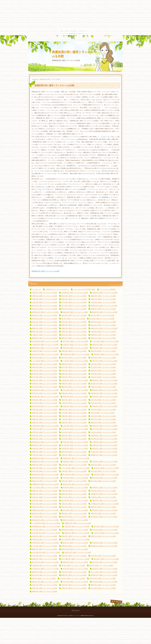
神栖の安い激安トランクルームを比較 (45, 452)
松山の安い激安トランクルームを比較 (102, 319)
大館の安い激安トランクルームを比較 (74, 504)
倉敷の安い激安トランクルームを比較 (74, 338)
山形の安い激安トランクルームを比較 (45, 351)
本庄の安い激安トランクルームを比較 (75, 569)
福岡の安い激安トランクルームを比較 (105, 293)
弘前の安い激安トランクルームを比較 (103, 364)
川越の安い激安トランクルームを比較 (45, 335)
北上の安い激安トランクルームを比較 (103, 588)
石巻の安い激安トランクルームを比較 (45, 432)
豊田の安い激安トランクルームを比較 (105, 380)
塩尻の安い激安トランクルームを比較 (74, 536)
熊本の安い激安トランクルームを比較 (74, 299)
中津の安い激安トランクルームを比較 (75, 478)
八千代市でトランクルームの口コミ (57, 289)
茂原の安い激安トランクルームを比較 (105, 445)
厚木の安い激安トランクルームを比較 (74, 481)
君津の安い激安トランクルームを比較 (74, 585)
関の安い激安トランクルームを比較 (44, 578)
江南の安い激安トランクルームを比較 (77, 526)
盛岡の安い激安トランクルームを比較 (103, 335)
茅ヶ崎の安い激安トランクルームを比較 (76, 474)
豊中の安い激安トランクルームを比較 (105, 478)
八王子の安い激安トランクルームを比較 (105, 341)
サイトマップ (75, 610)
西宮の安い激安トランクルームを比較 (74, 371)
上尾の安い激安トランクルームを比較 (74, 471)
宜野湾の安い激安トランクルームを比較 (104, 575)
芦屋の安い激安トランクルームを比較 (75, 461)
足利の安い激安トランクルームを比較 (74, 465)
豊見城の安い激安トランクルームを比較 (45, 520)
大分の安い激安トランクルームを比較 (45, 325)
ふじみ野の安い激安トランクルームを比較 (46, 523)
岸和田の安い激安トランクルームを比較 (104, 393)
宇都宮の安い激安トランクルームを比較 (104, 306)
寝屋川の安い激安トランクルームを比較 (45, 478)
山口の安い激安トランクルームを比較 (75, 390)
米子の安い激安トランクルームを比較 (45, 377)
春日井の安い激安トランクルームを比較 (45, 406)
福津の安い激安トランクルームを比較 (45, 513)
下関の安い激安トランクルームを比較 (103, 374)
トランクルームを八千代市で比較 (84, 289)
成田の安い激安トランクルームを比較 (45, 367)
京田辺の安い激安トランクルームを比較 (45, 543)
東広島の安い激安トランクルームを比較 (45, 474)
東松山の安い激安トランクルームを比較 (45, 582)
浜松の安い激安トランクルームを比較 (74, 315)
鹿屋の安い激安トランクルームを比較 (74, 513)
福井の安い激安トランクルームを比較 (45, 332)
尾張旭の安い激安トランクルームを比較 (104, 546)
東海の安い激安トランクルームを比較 (77, 533)
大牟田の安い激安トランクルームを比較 (45, 426)
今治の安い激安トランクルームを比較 (74, 439)
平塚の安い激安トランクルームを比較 (103, 387)
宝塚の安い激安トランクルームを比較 (45, 423)
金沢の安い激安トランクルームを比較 (74, 322)
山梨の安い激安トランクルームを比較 (103, 332)
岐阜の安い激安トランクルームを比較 (45, 315)
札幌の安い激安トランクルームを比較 (103, 296)
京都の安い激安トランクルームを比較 (45, 296)
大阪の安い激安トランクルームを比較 (45, 293)
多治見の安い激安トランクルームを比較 (104, 384)
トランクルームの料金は (108, 289)
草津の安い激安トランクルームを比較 (45, 374)
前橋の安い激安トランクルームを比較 (75, 406)
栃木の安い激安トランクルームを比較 (74, 377)
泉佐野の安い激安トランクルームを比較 (104, 436)
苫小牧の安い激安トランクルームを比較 (75, 429)
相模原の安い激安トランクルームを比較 (104, 455)
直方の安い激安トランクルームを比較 (106, 526)
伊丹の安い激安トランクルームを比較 (45, 416)
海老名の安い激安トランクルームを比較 (76, 458)
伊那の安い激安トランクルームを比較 (45, 588)
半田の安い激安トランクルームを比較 (45, 471)
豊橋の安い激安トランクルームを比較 (74, 325)
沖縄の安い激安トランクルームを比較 (45, 299)
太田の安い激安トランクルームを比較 (106, 474)
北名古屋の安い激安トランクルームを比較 (46, 552)
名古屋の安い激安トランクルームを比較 (75, 293)
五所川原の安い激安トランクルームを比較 (46, 533)
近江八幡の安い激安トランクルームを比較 (75, 559)
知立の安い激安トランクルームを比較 (45, 468)
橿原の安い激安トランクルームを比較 (45, 465)
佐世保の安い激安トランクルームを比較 (76, 354)
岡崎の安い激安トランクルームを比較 (45, 338)
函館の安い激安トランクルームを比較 (74, 374)
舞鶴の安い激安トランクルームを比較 (45, 591)
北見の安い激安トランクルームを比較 (105, 461)
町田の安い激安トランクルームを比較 (74, 309)
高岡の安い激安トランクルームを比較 (45, 400)
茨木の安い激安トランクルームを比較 (103, 403)
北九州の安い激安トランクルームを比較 (45, 341)
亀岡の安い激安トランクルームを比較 (74, 575)
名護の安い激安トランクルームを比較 (45, 449)
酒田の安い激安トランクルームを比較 (105, 500)
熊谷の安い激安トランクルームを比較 (74, 400)
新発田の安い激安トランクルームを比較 (75, 530)
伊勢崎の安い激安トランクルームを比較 (45, 484)
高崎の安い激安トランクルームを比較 (105, 345)
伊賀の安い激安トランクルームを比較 (103, 491)
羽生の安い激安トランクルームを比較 (74, 507)
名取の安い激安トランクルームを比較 (45, 536)
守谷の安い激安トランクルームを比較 (105, 582)
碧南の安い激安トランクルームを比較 (75, 562)
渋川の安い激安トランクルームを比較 (103, 556)
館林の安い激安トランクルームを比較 (75, 520)
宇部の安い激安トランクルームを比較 (75, 442)
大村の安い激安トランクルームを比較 (72, 578)
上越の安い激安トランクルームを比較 (74, 403)
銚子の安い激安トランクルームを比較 (105, 562)
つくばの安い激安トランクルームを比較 (45, 361)
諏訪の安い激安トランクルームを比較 (45, 481)
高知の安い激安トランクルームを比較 (75, 348)
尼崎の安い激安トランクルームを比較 (105, 406)
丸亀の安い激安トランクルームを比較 (45, 497)
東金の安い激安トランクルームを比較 (105, 449)
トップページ (35, 79)
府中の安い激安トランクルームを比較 (105, 429)
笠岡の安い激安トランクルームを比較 (74, 491)
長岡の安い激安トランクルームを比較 (103, 358)
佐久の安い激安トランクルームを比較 (74, 432)
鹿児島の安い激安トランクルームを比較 (45, 312)
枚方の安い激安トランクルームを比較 (74, 367)
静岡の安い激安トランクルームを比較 (103, 309)
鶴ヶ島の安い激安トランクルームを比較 (45, 562)
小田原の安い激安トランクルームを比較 (75, 380)
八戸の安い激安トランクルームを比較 (75, 361)
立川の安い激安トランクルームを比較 (74, 306)
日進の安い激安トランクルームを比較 (105, 543)
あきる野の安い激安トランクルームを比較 (75, 539)
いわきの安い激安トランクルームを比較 (45, 487)
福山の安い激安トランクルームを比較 (103, 325)
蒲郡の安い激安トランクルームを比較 (45, 572)
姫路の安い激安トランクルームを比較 (75, 312)
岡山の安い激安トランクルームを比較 (45, 306)
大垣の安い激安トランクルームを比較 (103, 416)
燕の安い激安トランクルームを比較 (73, 565)
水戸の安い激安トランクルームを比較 (75, 341)
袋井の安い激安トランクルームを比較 (74, 436)
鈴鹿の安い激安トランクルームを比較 (74, 416)
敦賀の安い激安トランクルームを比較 (103, 536)
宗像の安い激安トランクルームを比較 (105, 487)
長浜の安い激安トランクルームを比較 (45, 436)
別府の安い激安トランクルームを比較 (103, 465)
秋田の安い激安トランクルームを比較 (103, 351)
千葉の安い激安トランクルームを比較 (103, 302)
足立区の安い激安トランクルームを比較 (104, 452)
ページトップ (116, 602)
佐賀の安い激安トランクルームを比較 (103, 322)
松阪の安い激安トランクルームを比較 (74, 423)
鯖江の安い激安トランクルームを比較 (74, 556)
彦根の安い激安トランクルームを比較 (74, 384)
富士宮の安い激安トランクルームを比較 (75, 445)
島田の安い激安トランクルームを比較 (45, 507)
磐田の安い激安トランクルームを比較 (103, 423)
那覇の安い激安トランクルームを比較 (45, 413)
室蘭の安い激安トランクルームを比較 (45, 491)
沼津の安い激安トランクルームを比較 (75, 345)
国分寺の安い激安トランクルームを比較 (76, 484)
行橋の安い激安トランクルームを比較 (45, 565)
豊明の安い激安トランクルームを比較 (106, 559)
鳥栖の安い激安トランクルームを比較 (74, 546)
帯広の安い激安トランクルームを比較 (103, 377)
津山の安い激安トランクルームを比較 (106, 468)
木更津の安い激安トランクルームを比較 (45, 390)
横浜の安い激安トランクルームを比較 (74, 296)
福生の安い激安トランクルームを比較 (45, 500)
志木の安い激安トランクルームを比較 (45, 403)
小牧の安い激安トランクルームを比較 (103, 432)
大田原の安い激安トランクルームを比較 (75, 449)
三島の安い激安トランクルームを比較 (75, 426)
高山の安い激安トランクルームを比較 (45, 575)
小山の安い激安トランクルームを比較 (74, 413)
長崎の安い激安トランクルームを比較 (105, 312)
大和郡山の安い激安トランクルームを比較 (105, 504)
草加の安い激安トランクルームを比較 (105, 426)
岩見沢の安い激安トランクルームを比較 (103, 578)
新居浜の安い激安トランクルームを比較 (45, 442)
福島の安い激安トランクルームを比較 (45, 419)
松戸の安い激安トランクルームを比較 (45, 371)
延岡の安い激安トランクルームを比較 (45, 445)
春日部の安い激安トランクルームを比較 (45, 397)
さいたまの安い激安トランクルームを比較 (75, 468)
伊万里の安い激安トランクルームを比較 (104, 517)
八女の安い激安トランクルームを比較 (45, 546)
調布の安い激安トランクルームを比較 (75, 397)
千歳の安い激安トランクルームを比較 (103, 497)
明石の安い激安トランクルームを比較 (45, 410)
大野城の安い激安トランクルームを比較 (104, 494)
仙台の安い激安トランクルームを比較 (45, 302)
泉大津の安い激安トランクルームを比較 (75, 500)
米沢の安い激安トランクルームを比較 (45, 585)
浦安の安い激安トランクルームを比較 (105, 397)
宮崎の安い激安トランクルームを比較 (74, 328)
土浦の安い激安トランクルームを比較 (105, 442)
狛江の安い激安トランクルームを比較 (45, 504)
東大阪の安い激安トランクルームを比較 (104, 439)
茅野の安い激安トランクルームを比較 (103, 507)
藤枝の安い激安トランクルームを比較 (105, 390)
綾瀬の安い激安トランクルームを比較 (45, 559)
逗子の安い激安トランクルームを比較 (74, 497)
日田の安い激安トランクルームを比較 (105, 569)
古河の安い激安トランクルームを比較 (45, 455)
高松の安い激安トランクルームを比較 (45, 364)
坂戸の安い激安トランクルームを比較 (75, 510)
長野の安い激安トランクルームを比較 (74, 351)
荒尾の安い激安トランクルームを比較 (103, 513)
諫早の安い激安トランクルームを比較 (74, 452)
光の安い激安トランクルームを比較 (103, 315)
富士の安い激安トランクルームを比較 (103, 481)
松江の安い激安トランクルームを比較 (103, 400)
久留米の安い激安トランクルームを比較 (45, 345)
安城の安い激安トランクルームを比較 (45, 384)
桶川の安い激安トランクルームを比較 (75, 543)
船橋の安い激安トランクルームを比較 (45, 328)
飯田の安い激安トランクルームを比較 (74, 517)
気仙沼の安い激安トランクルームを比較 (78, 552)
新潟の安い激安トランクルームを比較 (45, 309)
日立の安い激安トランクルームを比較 (103, 471)
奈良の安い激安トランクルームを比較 (45, 319)
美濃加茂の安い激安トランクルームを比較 (45, 271)
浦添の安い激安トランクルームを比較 (74, 494)
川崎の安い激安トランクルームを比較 (74, 332)
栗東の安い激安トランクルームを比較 (103, 585)
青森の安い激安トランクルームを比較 (74, 364)
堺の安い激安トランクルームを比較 (103, 413)
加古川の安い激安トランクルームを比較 (45, 354)
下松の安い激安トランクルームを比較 (45, 517)
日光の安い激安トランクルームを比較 (75, 582)
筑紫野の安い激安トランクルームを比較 (78, 523)
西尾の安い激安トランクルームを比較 (45, 439)
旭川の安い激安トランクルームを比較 (45, 358)
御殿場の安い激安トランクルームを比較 (45, 458)
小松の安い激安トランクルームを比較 (106, 533)
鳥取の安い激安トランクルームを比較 (103, 371)
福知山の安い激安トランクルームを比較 (75, 549)
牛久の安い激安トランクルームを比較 (45, 556)
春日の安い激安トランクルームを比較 (105, 530)
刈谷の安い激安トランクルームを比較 (103, 410)
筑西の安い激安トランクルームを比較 (45, 494)
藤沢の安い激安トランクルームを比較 (74, 335)
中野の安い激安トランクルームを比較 (45, 429)
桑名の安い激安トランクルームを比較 (74, 410)
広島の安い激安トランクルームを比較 (103, 299)
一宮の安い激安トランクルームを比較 (74, 419)
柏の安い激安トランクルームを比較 (73, 319)
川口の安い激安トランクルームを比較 (103, 367)
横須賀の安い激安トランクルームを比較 (45, 348)
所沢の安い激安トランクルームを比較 (105, 361)
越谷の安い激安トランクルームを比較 (45, 380)
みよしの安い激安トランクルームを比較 (104, 572)
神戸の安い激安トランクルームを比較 (74, 302)
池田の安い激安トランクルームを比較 (105, 510)
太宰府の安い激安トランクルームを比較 (45, 569)
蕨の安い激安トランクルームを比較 (101, 565)
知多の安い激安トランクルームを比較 (45, 539)
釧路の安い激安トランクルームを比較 (74, 387)
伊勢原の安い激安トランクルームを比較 (45, 510)
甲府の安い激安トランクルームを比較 (45, 393)
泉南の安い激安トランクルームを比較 (74, 588)
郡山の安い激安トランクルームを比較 (105, 348)
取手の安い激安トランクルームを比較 (75, 487)
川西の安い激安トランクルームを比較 (74, 455)
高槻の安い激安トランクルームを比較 (106, 354)
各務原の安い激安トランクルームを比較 (45, 461)
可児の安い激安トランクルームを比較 (45, 530)
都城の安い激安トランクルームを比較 (74, 393)
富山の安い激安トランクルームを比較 (45, 322)
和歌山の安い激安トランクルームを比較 (104, 328)
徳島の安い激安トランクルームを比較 (103, 338)
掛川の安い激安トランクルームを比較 (45, 387)
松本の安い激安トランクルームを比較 (74, 358)
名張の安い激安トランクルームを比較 (74, 572)
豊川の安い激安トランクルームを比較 (103, 419)
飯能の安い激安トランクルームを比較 (45, 549)
